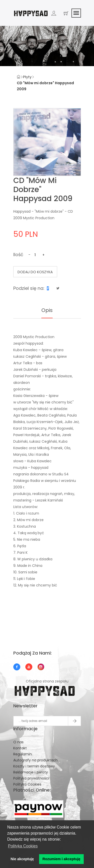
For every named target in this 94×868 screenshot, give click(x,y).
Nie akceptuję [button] (22, 859)
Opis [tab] (47, 310)
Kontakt (20, 748)
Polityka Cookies (27, 784)
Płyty (27, 77)
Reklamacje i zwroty (31, 772)
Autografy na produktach (35, 760)
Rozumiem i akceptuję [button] (61, 859)
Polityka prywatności (31, 778)
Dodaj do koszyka (35, 272)
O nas (18, 742)
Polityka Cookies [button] (23, 846)
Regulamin (23, 754)
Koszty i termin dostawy (34, 766)
